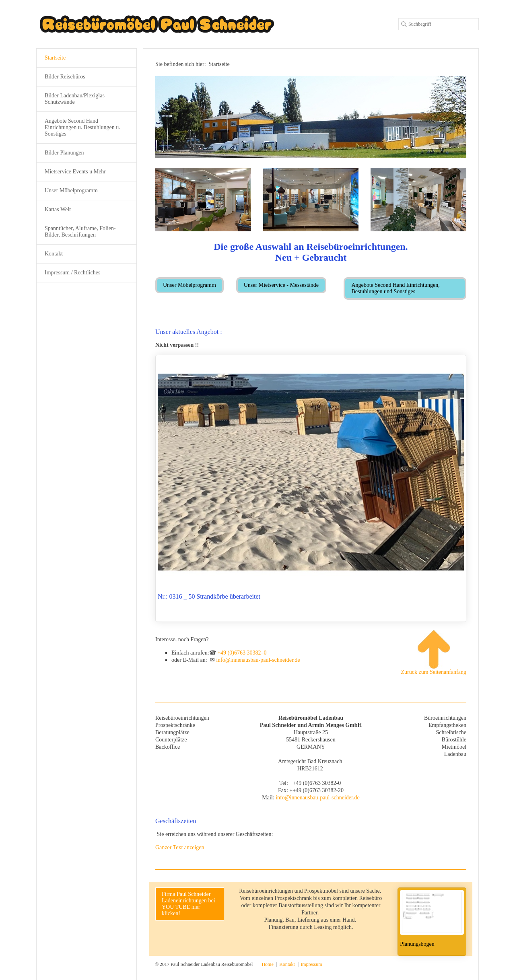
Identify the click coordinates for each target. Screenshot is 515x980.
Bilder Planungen (64, 153)
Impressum (311, 964)
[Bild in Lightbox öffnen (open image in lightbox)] (203, 200)
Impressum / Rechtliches (72, 273)
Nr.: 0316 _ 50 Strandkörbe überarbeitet (311, 488)
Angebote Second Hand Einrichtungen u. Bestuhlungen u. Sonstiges (82, 127)
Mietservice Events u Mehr (75, 172)
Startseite (55, 58)
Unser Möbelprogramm (71, 190)
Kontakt (54, 254)
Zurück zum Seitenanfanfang (434, 653)
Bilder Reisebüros (65, 77)
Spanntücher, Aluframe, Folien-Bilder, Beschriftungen (80, 232)
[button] (190, 285)
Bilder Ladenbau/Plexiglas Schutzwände (75, 99)
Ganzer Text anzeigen (180, 847)
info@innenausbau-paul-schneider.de (258, 660)
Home (267, 964)
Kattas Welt (58, 209)
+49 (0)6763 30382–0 (242, 653)
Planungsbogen (432, 922)
